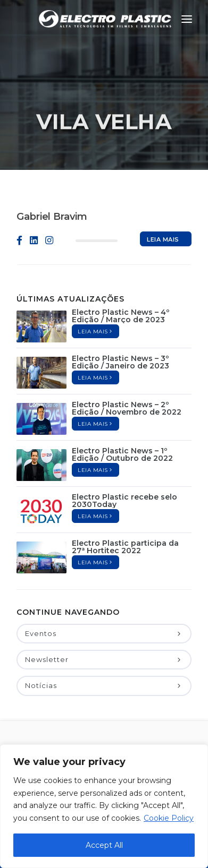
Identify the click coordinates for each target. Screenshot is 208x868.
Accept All (104, 845)
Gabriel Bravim (52, 217)
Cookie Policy (169, 818)
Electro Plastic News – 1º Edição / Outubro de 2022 (122, 454)
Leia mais (163, 241)
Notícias (104, 685)
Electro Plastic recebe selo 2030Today (124, 501)
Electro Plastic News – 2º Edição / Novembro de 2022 (127, 408)
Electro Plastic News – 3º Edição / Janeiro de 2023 (120, 362)
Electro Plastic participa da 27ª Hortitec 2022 (125, 547)
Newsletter (104, 659)
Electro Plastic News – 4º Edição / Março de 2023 (121, 316)
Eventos (104, 633)
